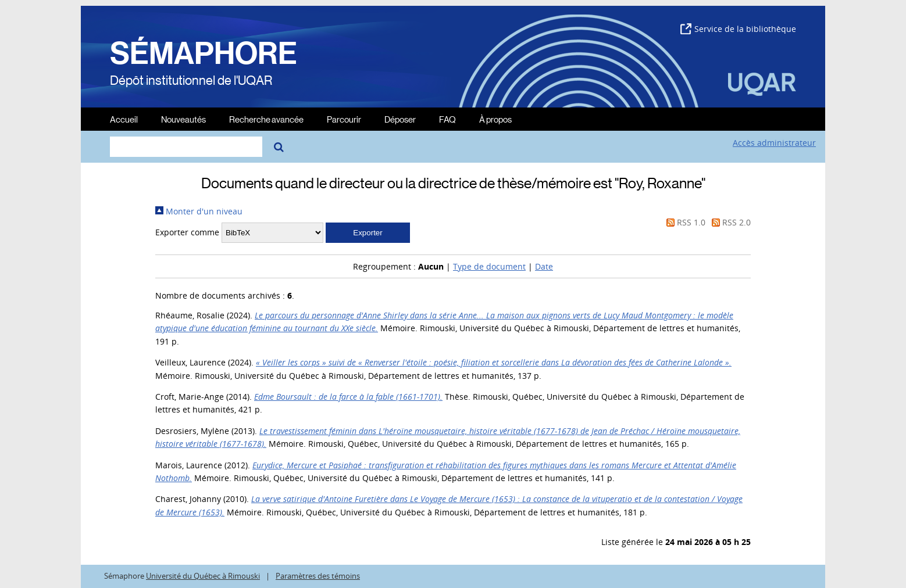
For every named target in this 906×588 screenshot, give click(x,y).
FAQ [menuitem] (447, 119)
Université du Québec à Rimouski (203, 576)
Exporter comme (187, 232)
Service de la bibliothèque (738, 29)
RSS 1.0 (684, 222)
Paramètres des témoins (318, 576)
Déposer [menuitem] (400, 119)
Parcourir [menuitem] (344, 119)
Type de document (489, 266)
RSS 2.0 (729, 222)
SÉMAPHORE (204, 53)
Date (544, 266)
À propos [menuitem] (495, 119)
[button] (368, 233)
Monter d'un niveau (199, 211)
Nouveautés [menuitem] (183, 119)
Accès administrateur (774, 143)
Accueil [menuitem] (124, 119)
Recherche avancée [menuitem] (266, 119)
